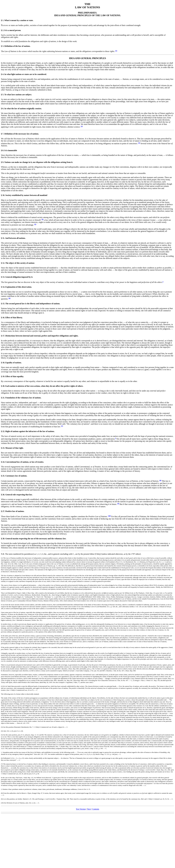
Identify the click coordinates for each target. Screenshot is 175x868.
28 (3, 539)
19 (3, 376)
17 (3, 336)
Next (89, 809)
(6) (9, 298)
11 (3, 238)
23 (3, 448)
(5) (35, 224)
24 (3, 462)
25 (3, 476)
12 (3, 263)
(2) (82, 126)
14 (3, 287)
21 (3, 398)
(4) (43, 219)
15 (3, 304)
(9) (118, 504)
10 (3, 195)
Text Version (81, 809)
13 (3, 277)
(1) (116, 51)
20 (3, 386)
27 (3, 511)
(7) (62, 426)
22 (3, 431)
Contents (96, 809)
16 (3, 318)
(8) (160, 480)
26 (3, 495)
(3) (139, 143)
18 (3, 363)
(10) (109, 516)
